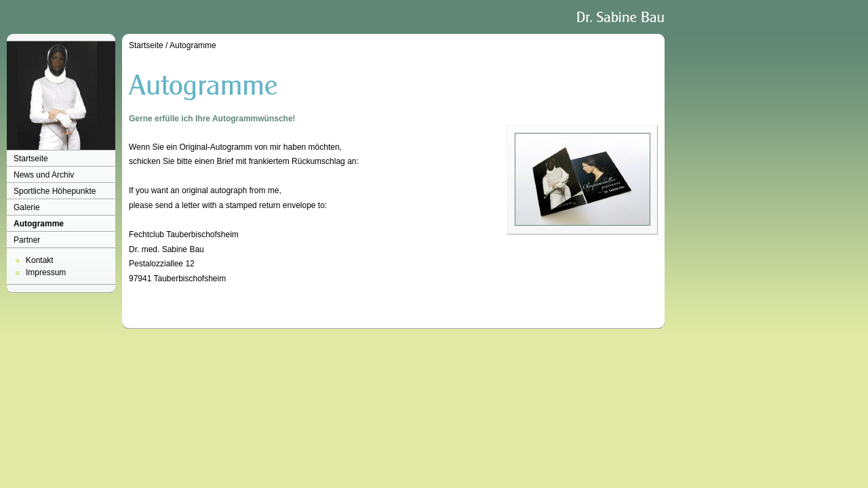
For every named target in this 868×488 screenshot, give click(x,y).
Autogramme (39, 224)
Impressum (46, 272)
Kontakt (40, 260)
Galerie (27, 207)
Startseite (31, 159)
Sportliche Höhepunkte (55, 191)
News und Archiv (44, 175)
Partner (27, 240)
